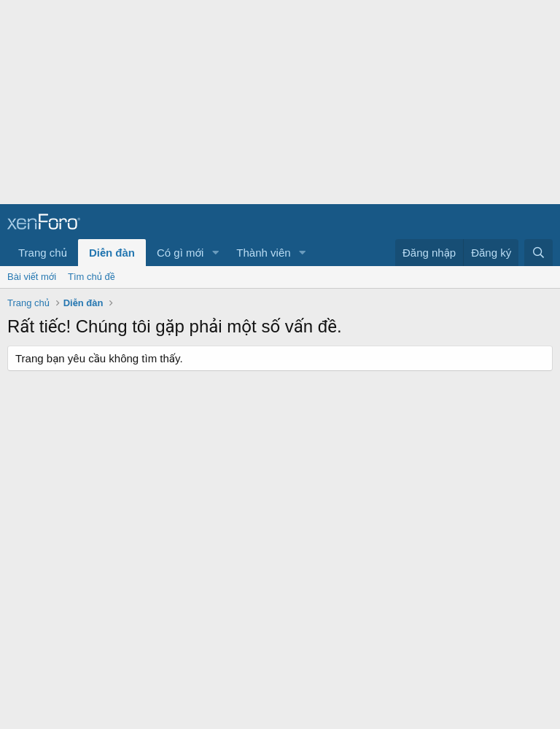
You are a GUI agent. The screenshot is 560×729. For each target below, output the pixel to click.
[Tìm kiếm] (538, 253)
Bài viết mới (32, 277)
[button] (215, 253)
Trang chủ (43, 253)
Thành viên (263, 253)
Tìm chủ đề (92, 277)
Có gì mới (180, 253)
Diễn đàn (112, 253)
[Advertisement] (280, 102)
